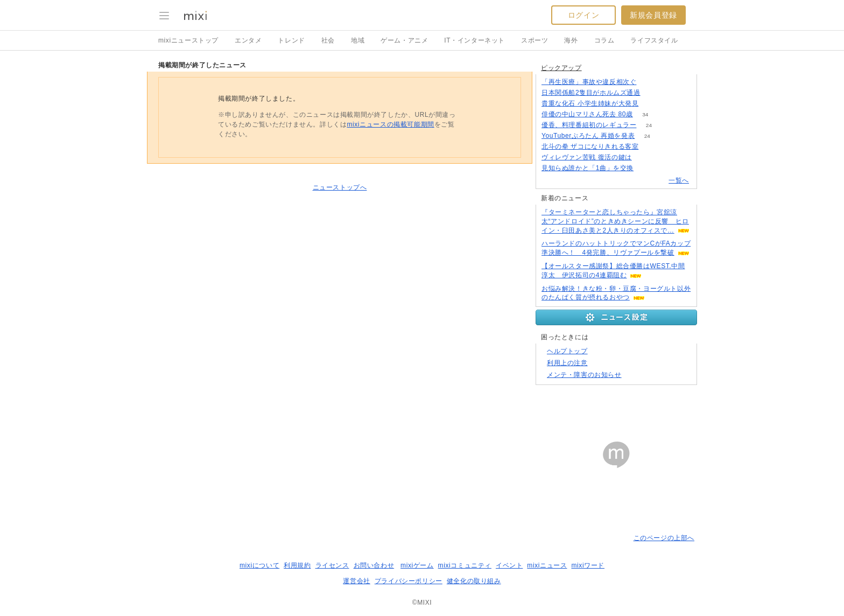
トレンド (291, 40)
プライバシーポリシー (409, 581)
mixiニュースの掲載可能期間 (390, 124)
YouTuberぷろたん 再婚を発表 (588, 136)
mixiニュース (547, 565)
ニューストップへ (340, 187)
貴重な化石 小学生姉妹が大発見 (590, 103)
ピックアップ (561, 68)
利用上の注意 (567, 363)
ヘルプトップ (567, 351)
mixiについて (259, 565)
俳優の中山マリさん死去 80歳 (587, 114)
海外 (571, 40)
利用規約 (297, 565)
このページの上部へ (664, 538)
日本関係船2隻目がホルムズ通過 (591, 93)
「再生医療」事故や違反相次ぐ (589, 82)
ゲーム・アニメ (404, 40)
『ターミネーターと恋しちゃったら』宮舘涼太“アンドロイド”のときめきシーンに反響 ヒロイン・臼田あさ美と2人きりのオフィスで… (615, 221)
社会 (328, 40)
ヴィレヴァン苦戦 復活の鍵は (587, 157)
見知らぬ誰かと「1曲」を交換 (588, 168)
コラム (604, 40)
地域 (358, 40)
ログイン (583, 15)
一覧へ (679, 180)
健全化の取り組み (474, 581)
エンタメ (248, 40)
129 (649, 82)
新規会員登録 (653, 15)
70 (646, 168)
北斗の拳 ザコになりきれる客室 (590, 146)
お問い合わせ (374, 565)
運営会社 (356, 581)
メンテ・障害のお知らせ (584, 375)
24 (649, 125)
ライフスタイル (654, 40)
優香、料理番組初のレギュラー (589, 125)
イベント (509, 565)
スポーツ (534, 40)
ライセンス (332, 565)
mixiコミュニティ (465, 565)
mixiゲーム (417, 565)
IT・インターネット (474, 40)
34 (645, 114)
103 (644, 157)
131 (651, 147)
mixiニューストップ (188, 40)
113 (653, 93)
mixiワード (588, 565)
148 (651, 104)
